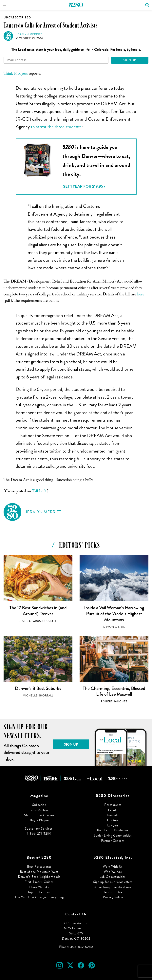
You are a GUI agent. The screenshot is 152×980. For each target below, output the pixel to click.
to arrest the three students (56, 127)
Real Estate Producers (113, 830)
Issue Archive (39, 810)
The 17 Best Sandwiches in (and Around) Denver (38, 611)
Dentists (113, 815)
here (141, 295)
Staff (53, 621)
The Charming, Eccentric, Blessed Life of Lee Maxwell (114, 691)
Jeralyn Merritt (29, 34)
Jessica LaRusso (32, 621)
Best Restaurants (39, 867)
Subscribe (39, 805)
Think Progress (16, 74)
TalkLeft (39, 492)
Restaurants (113, 805)
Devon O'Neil (114, 627)
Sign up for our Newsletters (113, 882)
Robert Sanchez (114, 702)
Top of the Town (39, 892)
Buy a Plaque (39, 820)
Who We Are (113, 872)
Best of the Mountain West (39, 872)
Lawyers (113, 825)
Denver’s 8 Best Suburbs (38, 688)
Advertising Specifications (113, 887)
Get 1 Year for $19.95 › (84, 186)
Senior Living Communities (113, 835)
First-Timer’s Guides (39, 882)
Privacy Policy (113, 897)
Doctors (113, 820)
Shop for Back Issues (39, 815)
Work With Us (113, 867)
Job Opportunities (113, 877)
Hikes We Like (39, 887)
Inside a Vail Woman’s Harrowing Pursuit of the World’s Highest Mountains (114, 614)
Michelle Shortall (38, 696)
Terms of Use (113, 892)
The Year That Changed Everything (39, 897)
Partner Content (113, 841)
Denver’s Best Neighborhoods (39, 877)
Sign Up (130, 60)
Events (113, 810)
